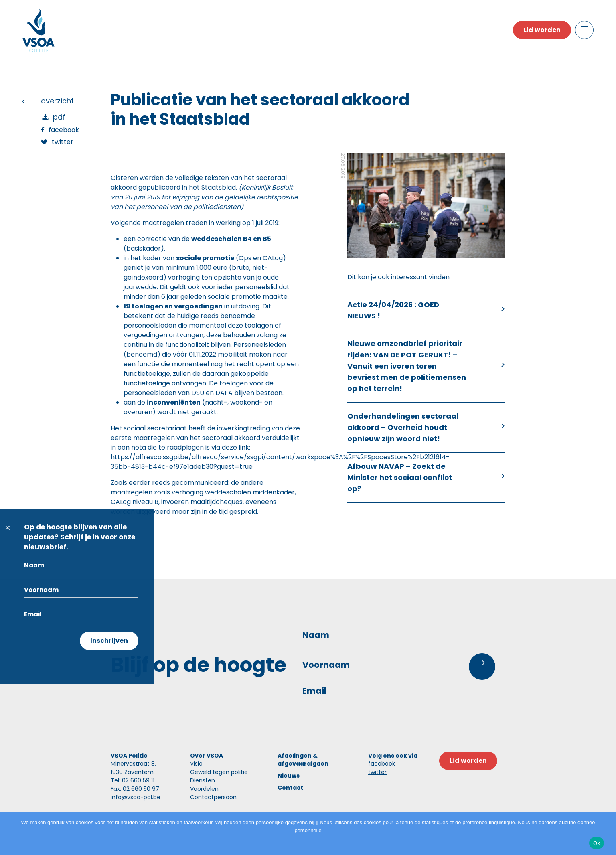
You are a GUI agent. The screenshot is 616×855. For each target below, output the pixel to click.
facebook (382, 764)
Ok (597, 843)
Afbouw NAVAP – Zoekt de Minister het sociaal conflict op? (400, 477)
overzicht (57, 101)
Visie (196, 764)
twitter (377, 772)
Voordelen (204, 789)
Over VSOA (207, 756)
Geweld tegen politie (219, 772)
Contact (290, 788)
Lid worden (542, 30)
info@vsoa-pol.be (136, 797)
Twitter (63, 142)
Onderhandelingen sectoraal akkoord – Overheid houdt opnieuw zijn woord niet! (403, 427)
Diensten (203, 780)
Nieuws (289, 776)
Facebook (64, 130)
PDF (59, 117)
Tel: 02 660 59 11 (133, 780)
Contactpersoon (213, 797)
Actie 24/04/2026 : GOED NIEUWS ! (393, 310)
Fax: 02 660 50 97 (135, 789)
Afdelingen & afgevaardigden (303, 760)
